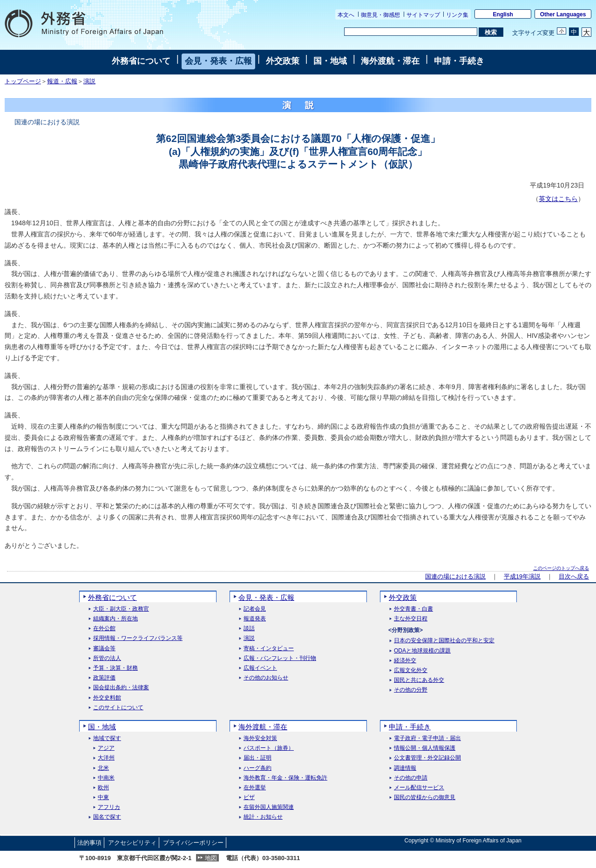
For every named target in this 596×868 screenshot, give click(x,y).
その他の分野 (411, 690)
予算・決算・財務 (115, 668)
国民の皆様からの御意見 (425, 797)
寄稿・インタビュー (269, 649)
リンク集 (457, 15)
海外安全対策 (260, 738)
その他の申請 (411, 778)
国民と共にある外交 (419, 680)
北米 (103, 768)
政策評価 (104, 678)
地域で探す (107, 738)
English (503, 14)
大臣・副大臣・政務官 (121, 609)
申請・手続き (459, 61)
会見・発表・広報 (218, 61)
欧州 (103, 788)
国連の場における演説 (455, 577)
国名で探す (107, 817)
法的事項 (89, 843)
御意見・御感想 (380, 15)
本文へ (346, 15)
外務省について (141, 61)
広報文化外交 (411, 670)
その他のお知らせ (266, 678)
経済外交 (405, 661)
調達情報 (405, 768)
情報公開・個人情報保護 (425, 748)
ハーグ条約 (257, 768)
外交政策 (283, 61)
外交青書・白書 (413, 609)
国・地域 (330, 61)
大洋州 (106, 758)
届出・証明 (257, 758)
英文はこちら (558, 199)
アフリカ (109, 807)
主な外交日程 (411, 619)
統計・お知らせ (263, 817)
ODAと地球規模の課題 (422, 651)
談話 (249, 629)
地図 (211, 858)
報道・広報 (62, 81)
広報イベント (260, 668)
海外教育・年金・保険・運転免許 (285, 778)
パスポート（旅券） (269, 748)
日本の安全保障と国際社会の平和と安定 (444, 641)
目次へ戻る (574, 577)
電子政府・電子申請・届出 (427, 738)
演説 (89, 81)
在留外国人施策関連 (269, 807)
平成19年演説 (522, 577)
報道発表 (255, 619)
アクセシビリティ (132, 843)
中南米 (106, 778)
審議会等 (104, 649)
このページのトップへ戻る (561, 568)
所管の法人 (107, 658)
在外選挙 (255, 788)
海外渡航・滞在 (390, 61)
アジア (106, 748)
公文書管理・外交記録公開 (427, 758)
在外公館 (104, 629)
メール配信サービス (419, 788)
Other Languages (563, 14)
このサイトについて (118, 708)
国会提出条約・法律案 (121, 688)
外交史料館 (107, 698)
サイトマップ (423, 15)
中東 (103, 797)
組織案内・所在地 (115, 619)
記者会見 (255, 609)
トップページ (23, 81)
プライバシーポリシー (193, 843)
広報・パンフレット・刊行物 (280, 658)
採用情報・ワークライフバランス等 (138, 638)
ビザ (249, 797)
